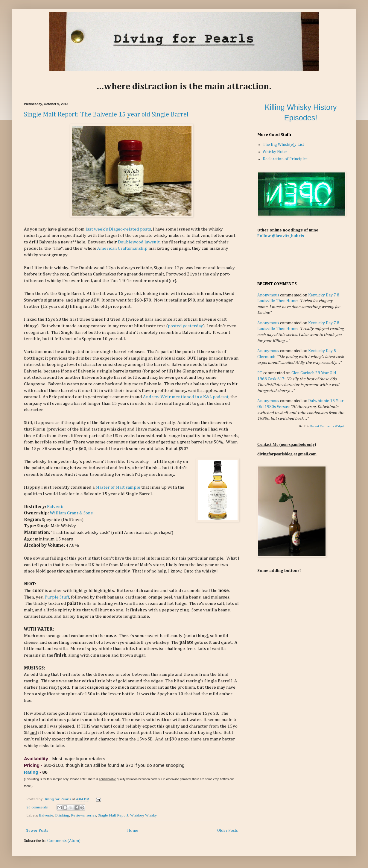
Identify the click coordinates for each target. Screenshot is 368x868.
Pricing (32, 765)
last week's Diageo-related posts (118, 229)
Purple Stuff (57, 597)
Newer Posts (37, 831)
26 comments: (38, 807)
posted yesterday (185, 326)
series (91, 815)
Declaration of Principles (285, 159)
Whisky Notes (275, 152)
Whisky (151, 815)
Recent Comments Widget (327, 426)
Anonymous (268, 295)
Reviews (78, 815)
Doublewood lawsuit (139, 242)
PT (260, 373)
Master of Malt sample (118, 487)
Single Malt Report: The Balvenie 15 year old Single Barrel (106, 115)
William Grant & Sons (71, 513)
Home (133, 831)
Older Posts (228, 831)
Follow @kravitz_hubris (281, 236)
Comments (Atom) (64, 841)
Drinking (62, 815)
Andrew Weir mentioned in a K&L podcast (186, 397)
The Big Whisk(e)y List (283, 145)
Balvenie (56, 507)
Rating (31, 772)
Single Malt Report (113, 815)
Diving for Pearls (58, 799)
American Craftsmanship (122, 248)
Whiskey (137, 815)
